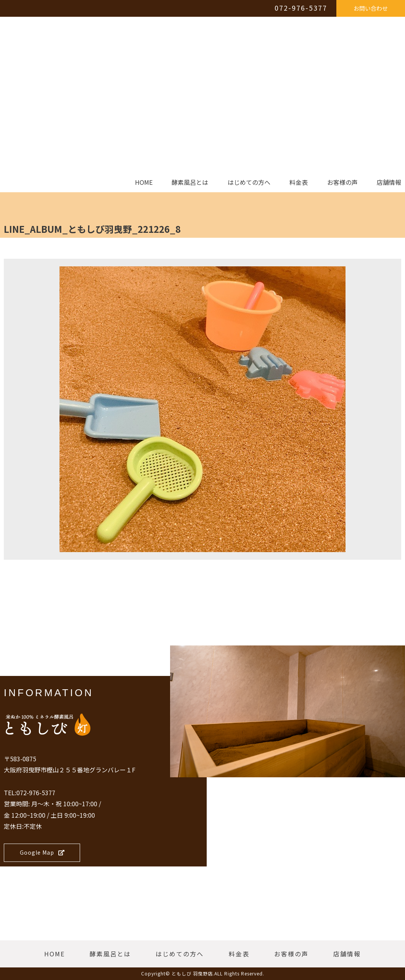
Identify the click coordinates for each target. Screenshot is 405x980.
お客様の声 (342, 183)
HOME (144, 183)
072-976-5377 (301, 8)
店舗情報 (389, 183)
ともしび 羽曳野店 (192, 973)
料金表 (299, 183)
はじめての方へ (249, 183)
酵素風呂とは (190, 183)
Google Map (42, 852)
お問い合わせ (371, 8)
